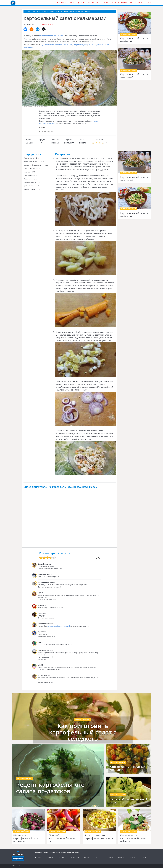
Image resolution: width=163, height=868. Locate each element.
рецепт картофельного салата (51, 36)
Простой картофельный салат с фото (63, 838)
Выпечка (61, 3)
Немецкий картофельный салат (128, 801)
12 (38, 24)
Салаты (132, 3)
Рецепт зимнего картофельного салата (99, 837)
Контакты (148, 866)
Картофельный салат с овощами (126, 768)
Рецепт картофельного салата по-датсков (50, 788)
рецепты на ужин (81, 45)
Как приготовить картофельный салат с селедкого (83, 732)
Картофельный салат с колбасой (134, 40)
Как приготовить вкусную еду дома (13, 3)
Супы (149, 3)
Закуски (104, 3)
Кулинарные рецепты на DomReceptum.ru (18, 856)
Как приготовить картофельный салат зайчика (133, 838)
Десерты (82, 3)
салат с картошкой (96, 45)
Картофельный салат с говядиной (134, 76)
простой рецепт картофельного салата (57, 45)
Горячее (72, 3)
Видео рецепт (47, 24)
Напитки (122, 3)
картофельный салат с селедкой (59, 626)
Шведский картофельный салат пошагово (27, 838)
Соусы (141, 3)
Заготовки (93, 3)
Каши (113, 3)
